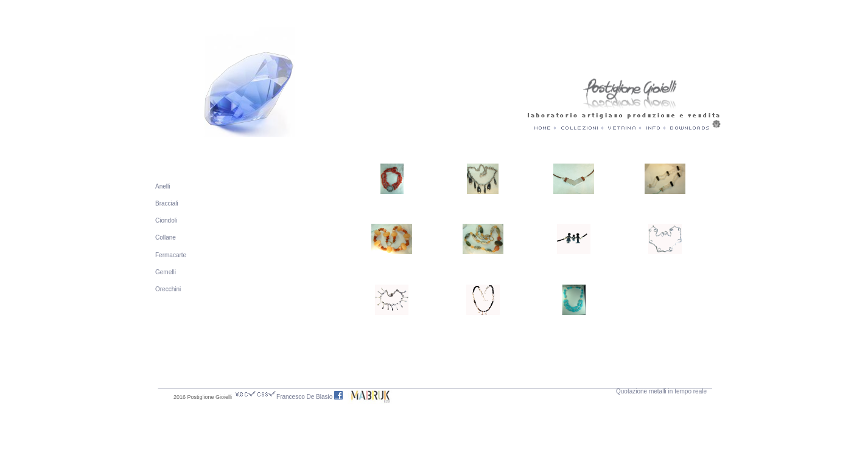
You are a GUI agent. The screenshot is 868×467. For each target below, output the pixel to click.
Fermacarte (171, 255)
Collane (166, 237)
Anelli (163, 186)
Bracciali (167, 203)
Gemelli (166, 272)
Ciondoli (166, 220)
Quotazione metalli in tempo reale (661, 391)
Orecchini (168, 289)
